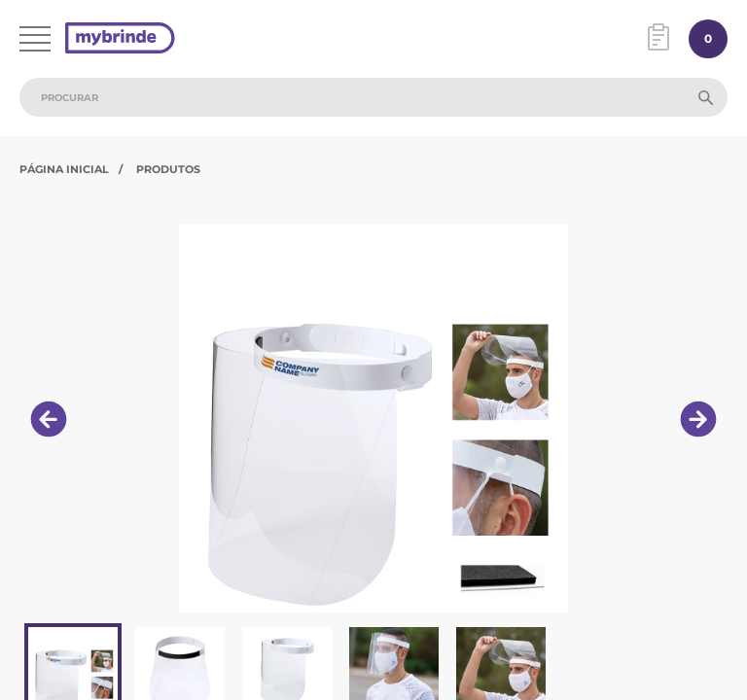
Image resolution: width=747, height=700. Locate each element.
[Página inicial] (120, 39)
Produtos (168, 169)
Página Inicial (64, 169)
